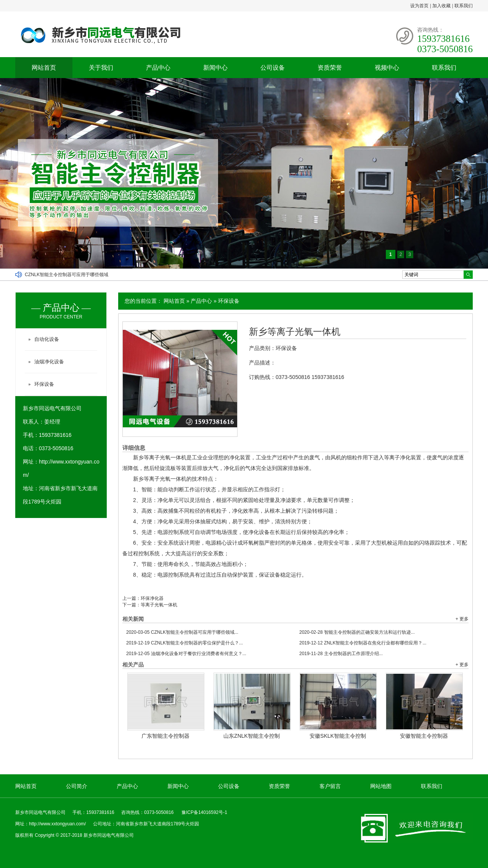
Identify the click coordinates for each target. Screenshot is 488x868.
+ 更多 (462, 619)
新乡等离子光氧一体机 (295, 332)
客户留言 (330, 786)
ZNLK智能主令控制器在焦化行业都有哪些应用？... (363, 643)
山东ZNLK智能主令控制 (252, 736)
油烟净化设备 (49, 362)
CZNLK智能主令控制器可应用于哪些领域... (182, 632)
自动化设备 (47, 339)
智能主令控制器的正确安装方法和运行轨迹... (357, 632)
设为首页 (419, 6)
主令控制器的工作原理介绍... (341, 654)
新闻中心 (215, 68)
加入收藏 (441, 6)
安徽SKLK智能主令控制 (338, 736)
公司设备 (273, 68)
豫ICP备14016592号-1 (204, 812)
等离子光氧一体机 (159, 605)
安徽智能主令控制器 (424, 736)
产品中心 (158, 68)
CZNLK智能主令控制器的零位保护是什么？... (185, 643)
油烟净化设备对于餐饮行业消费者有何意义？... (186, 654)
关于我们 (101, 68)
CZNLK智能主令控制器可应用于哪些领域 (67, 275)
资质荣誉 (330, 68)
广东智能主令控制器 (165, 736)
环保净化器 (152, 598)
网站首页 (44, 68)
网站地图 (381, 786)
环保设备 (229, 301)
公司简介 (77, 786)
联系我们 (464, 6)
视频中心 (387, 68)
